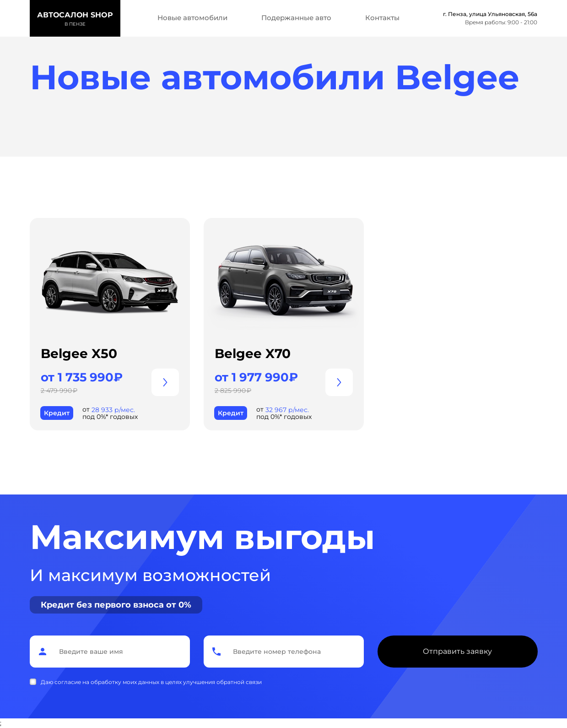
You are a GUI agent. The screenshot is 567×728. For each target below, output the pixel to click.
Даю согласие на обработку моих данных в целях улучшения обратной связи (151, 682)
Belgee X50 (79, 353)
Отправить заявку (457, 651)
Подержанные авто (296, 18)
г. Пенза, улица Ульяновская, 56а (490, 14)
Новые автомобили (192, 18)
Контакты (382, 18)
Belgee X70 (253, 353)
